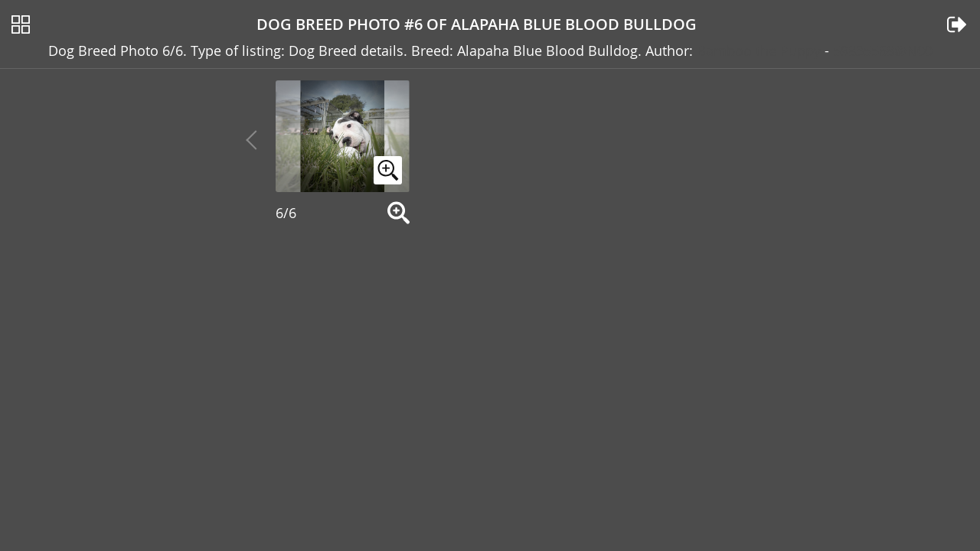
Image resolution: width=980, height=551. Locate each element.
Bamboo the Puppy (759, 47)
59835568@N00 (883, 47)
